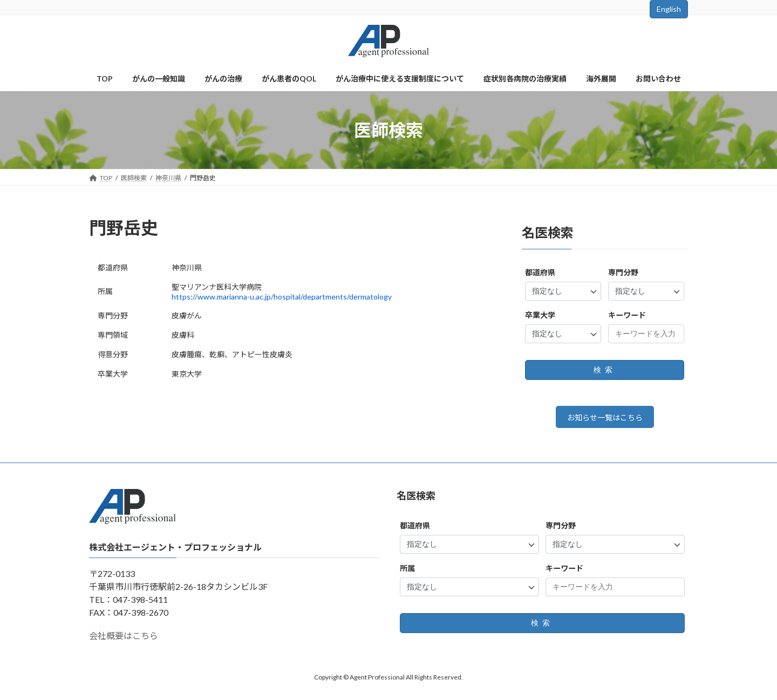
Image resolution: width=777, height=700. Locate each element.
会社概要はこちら (124, 639)
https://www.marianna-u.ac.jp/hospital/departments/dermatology (282, 297)
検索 (605, 370)
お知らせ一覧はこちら (605, 419)
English (669, 9)
